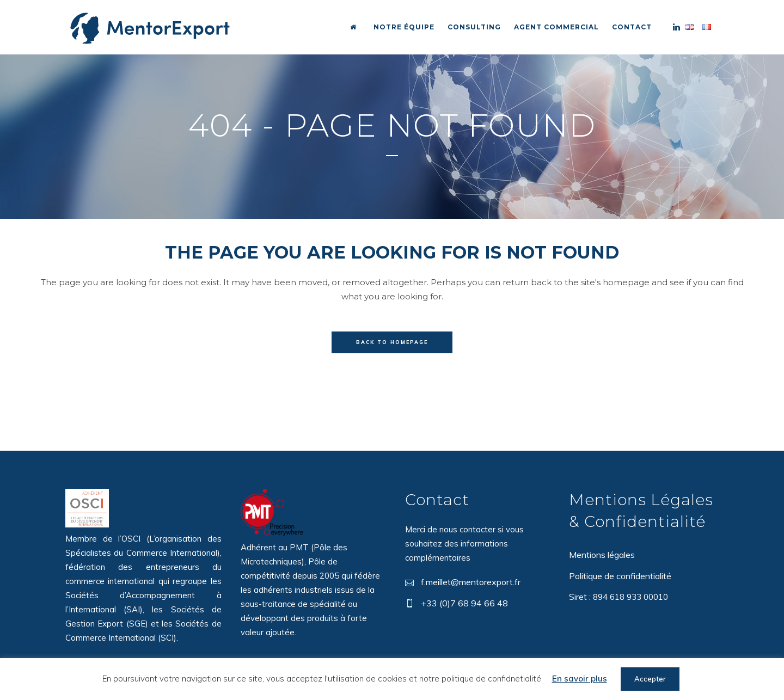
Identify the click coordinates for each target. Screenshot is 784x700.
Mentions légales (602, 555)
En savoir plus (580, 678)
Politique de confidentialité (620, 576)
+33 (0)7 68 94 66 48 (464, 603)
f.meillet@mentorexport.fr (471, 582)
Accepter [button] (650, 679)
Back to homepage (392, 342)
